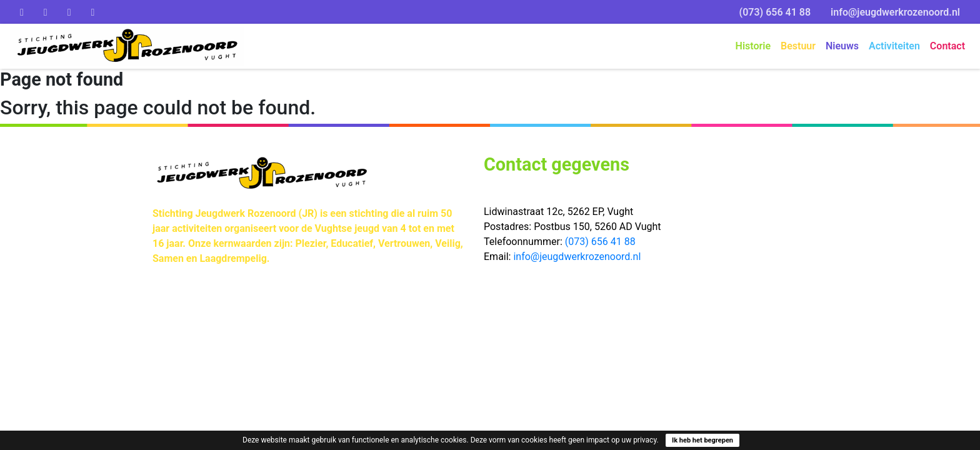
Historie (753, 46)
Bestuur (798, 46)
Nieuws (842, 46)
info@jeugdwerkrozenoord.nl (895, 12)
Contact (947, 46)
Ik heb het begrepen (702, 440)
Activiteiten (894, 46)
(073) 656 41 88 (775, 12)
